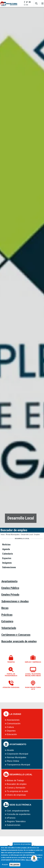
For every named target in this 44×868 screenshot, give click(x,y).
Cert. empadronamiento (18, 811)
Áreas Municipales (13, 535)
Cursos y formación (16, 788)
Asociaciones (13, 720)
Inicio (3, 535)
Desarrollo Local (27, 535)
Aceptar (5, 866)
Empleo (37, 535)
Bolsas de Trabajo (15, 780)
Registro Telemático (16, 821)
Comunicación (14, 724)
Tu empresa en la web (17, 791)
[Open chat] (34, 858)
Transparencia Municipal (18, 765)
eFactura (11, 818)
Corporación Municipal (18, 754)
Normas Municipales (17, 757)
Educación (12, 734)
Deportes (11, 731)
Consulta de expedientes (19, 814)
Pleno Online (13, 761)
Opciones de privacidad (22, 845)
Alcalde (10, 750)
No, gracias (15, 866)
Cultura (10, 727)
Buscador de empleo (17, 784)
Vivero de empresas (16, 795)
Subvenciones (14, 825)
